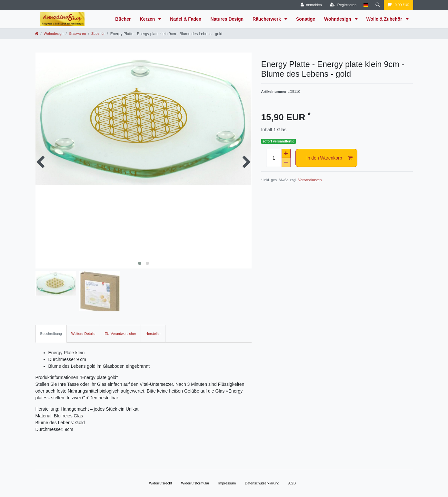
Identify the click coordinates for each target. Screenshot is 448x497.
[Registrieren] (342, 5)
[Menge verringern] (286, 162)
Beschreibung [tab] (51, 334)
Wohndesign (338, 19)
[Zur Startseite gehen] (37, 34)
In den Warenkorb (329, 158)
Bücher (123, 19)
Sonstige (306, 19)
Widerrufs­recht (161, 483)
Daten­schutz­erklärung (262, 483)
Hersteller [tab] (153, 334)
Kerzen (148, 19)
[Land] (365, 5)
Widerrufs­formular (195, 483)
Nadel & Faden (186, 19)
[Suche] (377, 5)
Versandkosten (310, 180)
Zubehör (98, 34)
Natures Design (227, 19)
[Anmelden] (310, 5)
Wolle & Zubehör (385, 19)
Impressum (227, 483)
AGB (292, 483)
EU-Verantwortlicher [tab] (120, 334)
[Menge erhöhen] (286, 153)
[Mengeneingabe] (274, 158)
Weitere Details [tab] (83, 334)
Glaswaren (78, 34)
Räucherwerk (267, 19)
